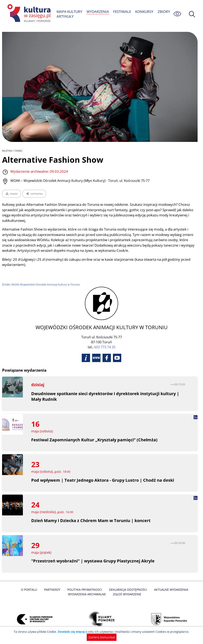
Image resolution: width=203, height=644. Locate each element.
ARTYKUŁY (65, 16)
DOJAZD (12, 194)
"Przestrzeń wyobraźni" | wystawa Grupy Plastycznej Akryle (93, 561)
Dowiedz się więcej (73, 632)
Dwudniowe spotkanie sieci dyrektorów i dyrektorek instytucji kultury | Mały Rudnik (106, 396)
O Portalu (18, 590)
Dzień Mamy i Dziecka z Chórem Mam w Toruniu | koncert (91, 521)
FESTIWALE (122, 12)
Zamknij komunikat (102, 637)
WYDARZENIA (98, 12)
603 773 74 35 (105, 347)
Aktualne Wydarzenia (158, 590)
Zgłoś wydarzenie (114, 594)
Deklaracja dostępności (115, 590)
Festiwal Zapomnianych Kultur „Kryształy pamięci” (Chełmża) (94, 440)
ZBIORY (164, 12)
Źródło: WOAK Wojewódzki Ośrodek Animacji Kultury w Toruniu (42, 284)
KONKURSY (144, 12)
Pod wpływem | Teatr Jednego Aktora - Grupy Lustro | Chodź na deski (103, 480)
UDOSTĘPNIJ (34, 194)
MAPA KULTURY (70, 12)
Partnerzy (41, 590)
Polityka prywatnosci (72, 590)
